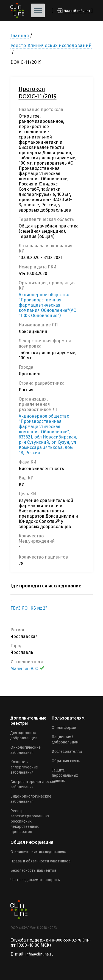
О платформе (64, 728)
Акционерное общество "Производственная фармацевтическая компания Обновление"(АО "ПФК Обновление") (48, 305)
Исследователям (67, 752)
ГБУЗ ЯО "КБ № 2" (29, 608)
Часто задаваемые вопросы (35, 880)
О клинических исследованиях (38, 852)
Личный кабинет (77, 11)
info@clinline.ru (40, 954)
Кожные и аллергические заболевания (24, 767)
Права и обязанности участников (41, 861)
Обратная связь (66, 761)
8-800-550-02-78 (67, 940)
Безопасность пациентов (33, 871)
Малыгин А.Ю (27, 669)
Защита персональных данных (65, 775)
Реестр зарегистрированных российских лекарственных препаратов (30, 821)
